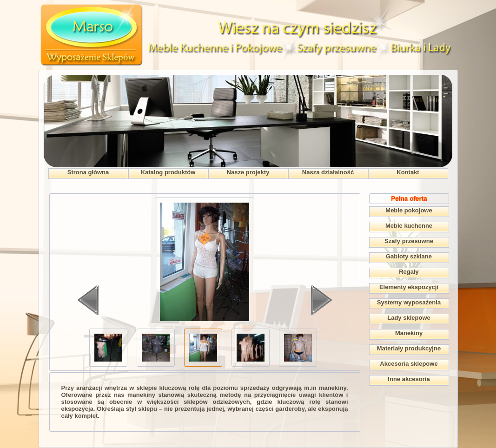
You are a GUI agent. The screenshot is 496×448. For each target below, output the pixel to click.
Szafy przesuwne (409, 241)
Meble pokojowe (409, 210)
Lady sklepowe (409, 318)
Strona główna (88, 172)
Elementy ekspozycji (409, 287)
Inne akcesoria (409, 379)
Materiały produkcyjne (409, 348)
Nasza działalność (328, 172)
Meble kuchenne (409, 226)
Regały (409, 272)
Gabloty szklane (409, 256)
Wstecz (88, 300)
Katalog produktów (168, 172)
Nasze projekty (248, 172)
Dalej (321, 300)
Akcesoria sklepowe (409, 364)
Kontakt (408, 172)
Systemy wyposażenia (409, 302)
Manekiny (409, 333)
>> (289, 338)
